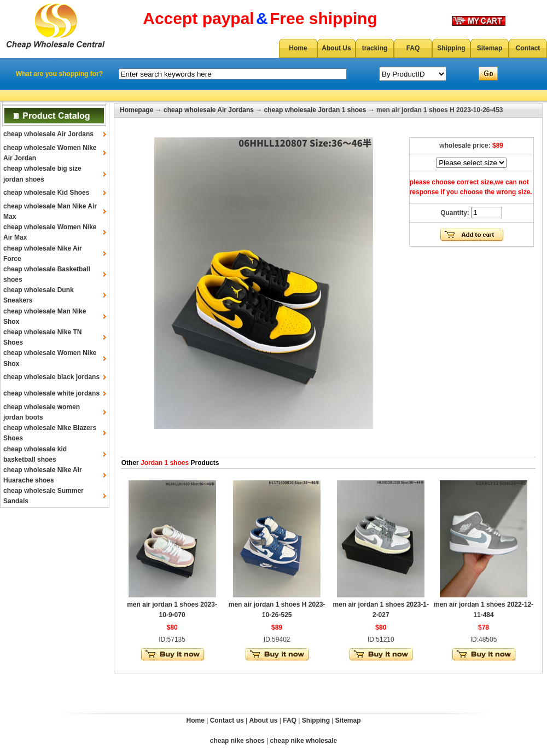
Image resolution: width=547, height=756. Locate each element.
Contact (528, 48)
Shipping (451, 48)
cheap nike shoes (237, 741)
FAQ (413, 48)
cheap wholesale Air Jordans (48, 134)
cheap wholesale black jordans (51, 377)
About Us (336, 48)
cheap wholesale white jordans (51, 393)
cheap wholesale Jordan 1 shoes (315, 110)
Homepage (136, 110)
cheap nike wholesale (304, 741)
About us (263, 720)
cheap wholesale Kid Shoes (46, 193)
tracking (375, 48)
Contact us (227, 720)
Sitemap (490, 48)
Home (298, 48)
